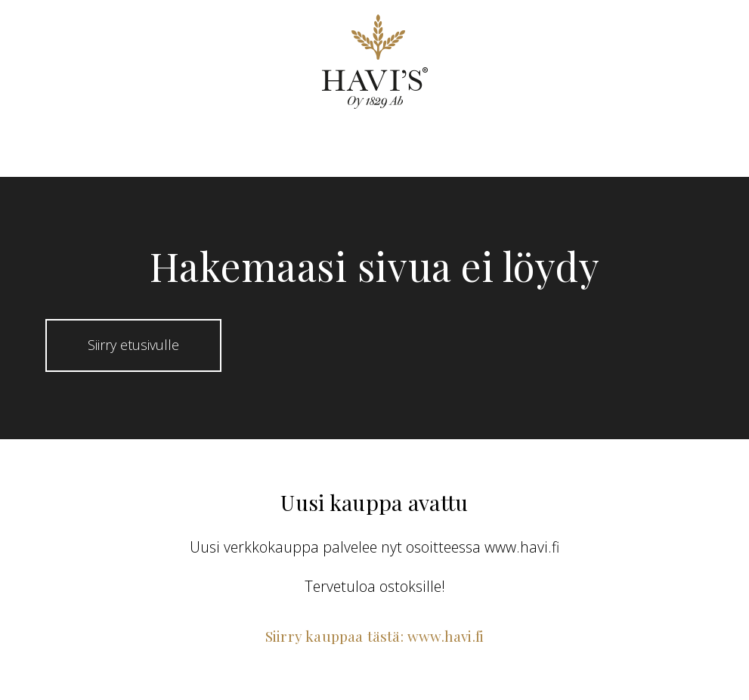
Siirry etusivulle (133, 345)
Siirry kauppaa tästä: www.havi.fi (374, 636)
